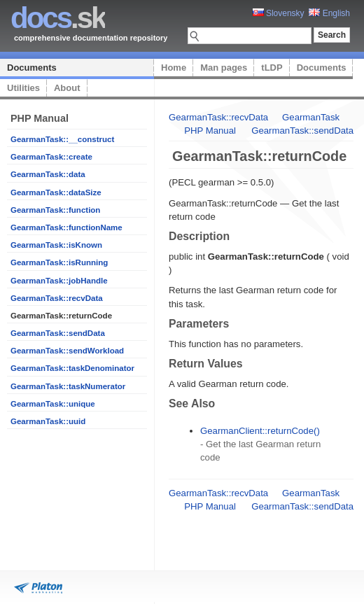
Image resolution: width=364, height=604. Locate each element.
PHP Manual (210, 131)
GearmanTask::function (55, 210)
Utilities (23, 88)
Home (174, 68)
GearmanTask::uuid (48, 421)
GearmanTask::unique (53, 404)
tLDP (272, 68)
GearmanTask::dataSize (56, 192)
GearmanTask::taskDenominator (72, 368)
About (67, 88)
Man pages (224, 68)
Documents (32, 68)
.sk (58, 18)
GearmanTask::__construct (62, 139)
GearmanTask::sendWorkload (67, 351)
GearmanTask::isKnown (56, 245)
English (329, 13)
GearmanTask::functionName (66, 227)
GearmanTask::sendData (58, 333)
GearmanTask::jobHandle (59, 281)
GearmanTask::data (48, 174)
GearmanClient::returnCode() (260, 431)
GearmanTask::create (51, 157)
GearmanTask (311, 117)
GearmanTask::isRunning (59, 262)
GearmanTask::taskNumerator (68, 386)
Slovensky (279, 13)
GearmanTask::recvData (57, 298)
